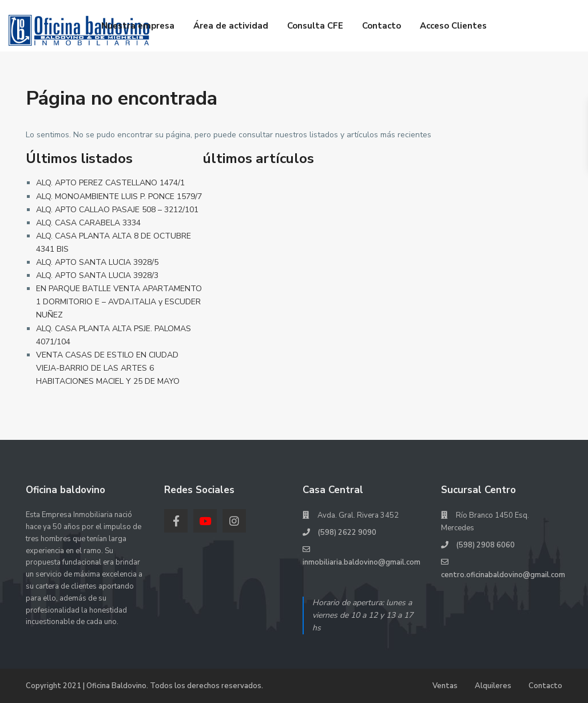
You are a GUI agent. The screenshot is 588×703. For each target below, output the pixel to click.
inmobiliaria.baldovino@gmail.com (361, 562)
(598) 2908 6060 (485, 545)
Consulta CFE (315, 26)
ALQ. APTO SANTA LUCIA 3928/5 (97, 262)
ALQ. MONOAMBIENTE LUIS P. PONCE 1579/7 (119, 196)
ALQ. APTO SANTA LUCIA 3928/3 (97, 275)
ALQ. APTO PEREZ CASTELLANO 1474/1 (110, 183)
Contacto (382, 26)
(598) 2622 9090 (347, 533)
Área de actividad (231, 26)
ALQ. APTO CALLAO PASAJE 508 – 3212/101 (117, 210)
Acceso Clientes (453, 26)
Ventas (445, 686)
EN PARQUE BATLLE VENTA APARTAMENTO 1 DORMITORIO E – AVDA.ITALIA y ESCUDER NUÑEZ (119, 302)
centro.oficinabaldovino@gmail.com (503, 575)
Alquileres (493, 686)
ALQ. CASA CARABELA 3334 (88, 223)
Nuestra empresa (138, 26)
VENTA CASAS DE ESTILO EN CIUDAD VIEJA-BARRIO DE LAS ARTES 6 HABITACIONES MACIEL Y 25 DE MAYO (108, 368)
